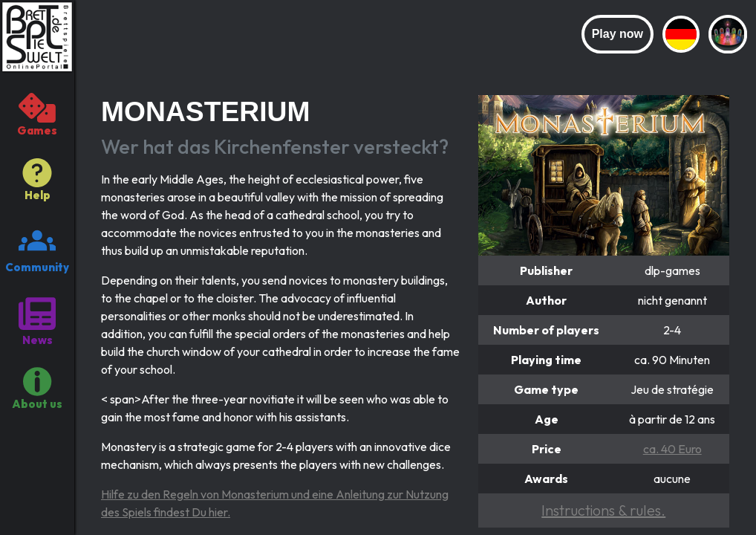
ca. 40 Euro (672, 449)
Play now (617, 34)
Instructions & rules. (603, 510)
